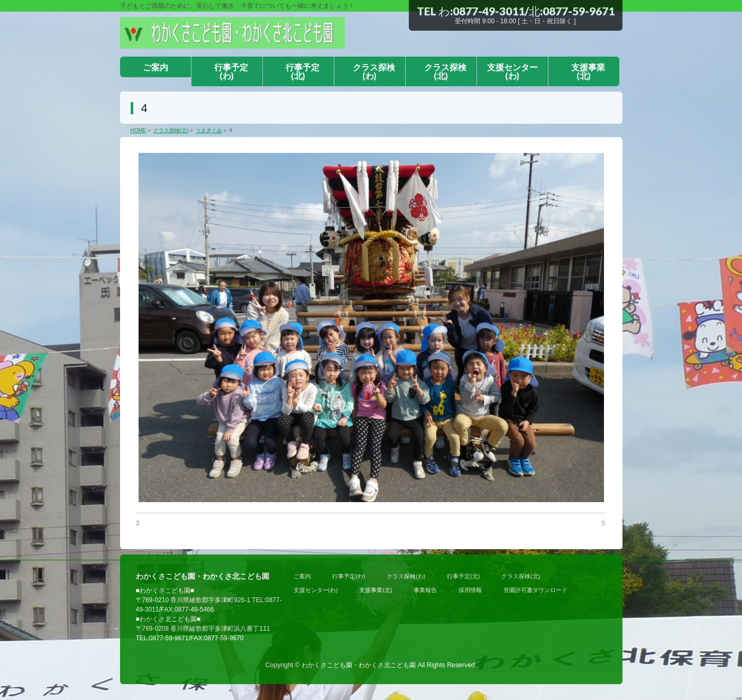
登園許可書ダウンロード (535, 590)
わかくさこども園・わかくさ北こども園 (359, 665)
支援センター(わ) (316, 590)
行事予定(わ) (349, 576)
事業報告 (425, 590)
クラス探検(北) (521, 576)
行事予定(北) (463, 576)
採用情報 (470, 590)
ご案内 (302, 576)
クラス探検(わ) (406, 576)
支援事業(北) (375, 590)
